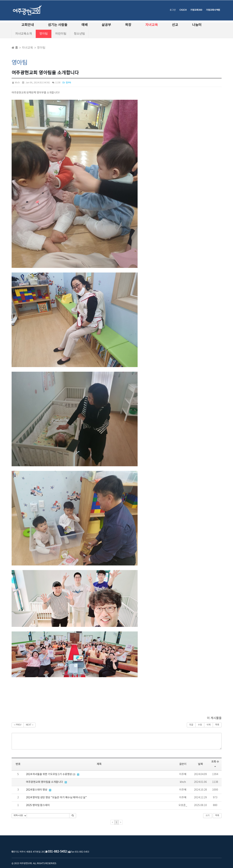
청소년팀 (79, 34)
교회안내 (28, 25)
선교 (175, 25)
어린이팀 (61, 34)
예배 (85, 25)
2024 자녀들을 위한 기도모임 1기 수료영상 (49, 774)
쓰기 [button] (208, 816)
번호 (18, 764)
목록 (217, 725)
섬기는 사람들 (58, 25)
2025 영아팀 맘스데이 (38, 805)
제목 (99, 764)
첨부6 (67, 83)
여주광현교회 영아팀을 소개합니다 (44, 782)
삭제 (209, 725)
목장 (128, 25)
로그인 (173, 10)
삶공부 (106, 25)
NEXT (30, 725)
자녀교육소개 (24, 34)
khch (16, 83)
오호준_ (183, 805)
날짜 (200, 764)
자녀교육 (152, 25)
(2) (74, 774)
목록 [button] (217, 816)
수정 (200, 725)
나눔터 (197, 25)
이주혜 (183, 774)
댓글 (191, 725)
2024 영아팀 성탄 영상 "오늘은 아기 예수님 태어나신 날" (56, 798)
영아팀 (44, 34)
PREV (18, 725)
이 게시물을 (214, 718)
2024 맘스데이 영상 (37, 790)
